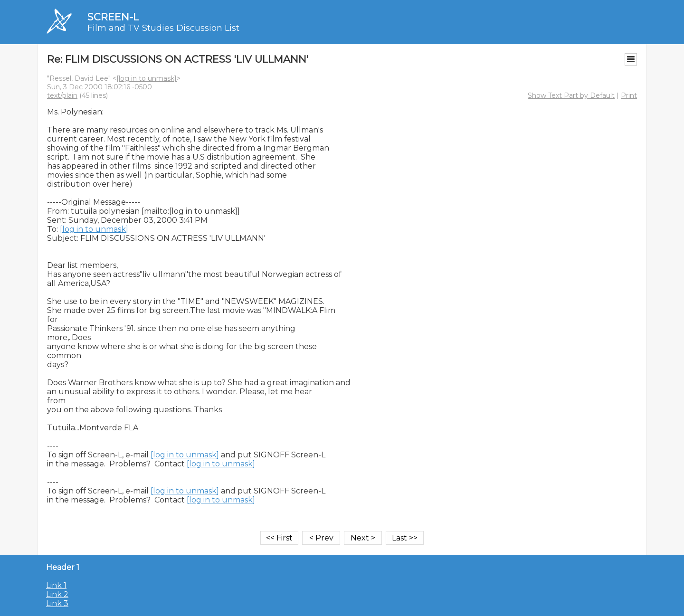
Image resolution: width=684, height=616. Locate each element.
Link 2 (57, 594)
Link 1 (56, 585)
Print (629, 95)
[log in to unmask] (147, 78)
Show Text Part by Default (571, 95)
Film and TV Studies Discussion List (163, 28)
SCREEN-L (113, 17)
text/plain (62, 95)
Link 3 (57, 603)
